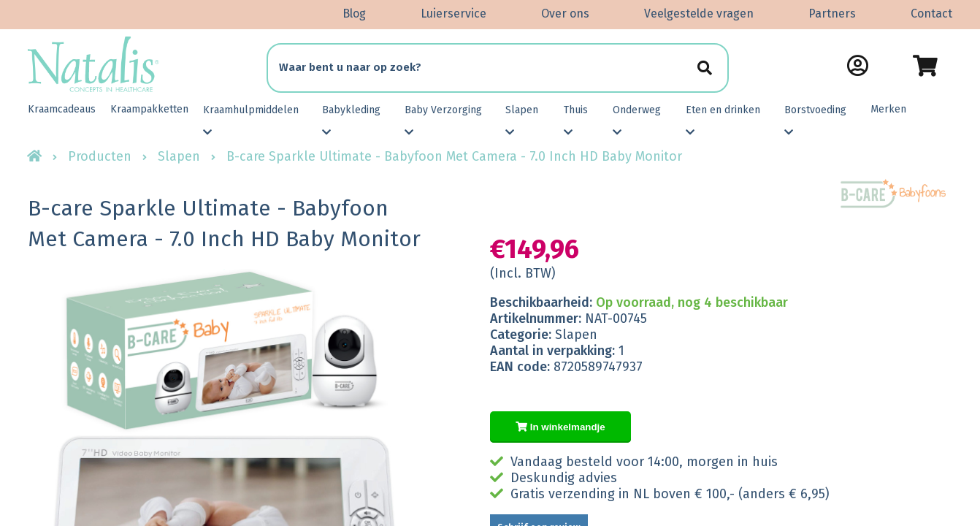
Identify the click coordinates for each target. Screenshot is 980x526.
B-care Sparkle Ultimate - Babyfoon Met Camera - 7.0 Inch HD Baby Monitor (454, 156)
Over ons (565, 14)
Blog (354, 14)
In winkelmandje (560, 427)
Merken (888, 109)
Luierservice (453, 14)
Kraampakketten (149, 109)
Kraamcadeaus (62, 109)
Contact (931, 14)
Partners (832, 14)
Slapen (179, 156)
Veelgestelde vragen (699, 14)
